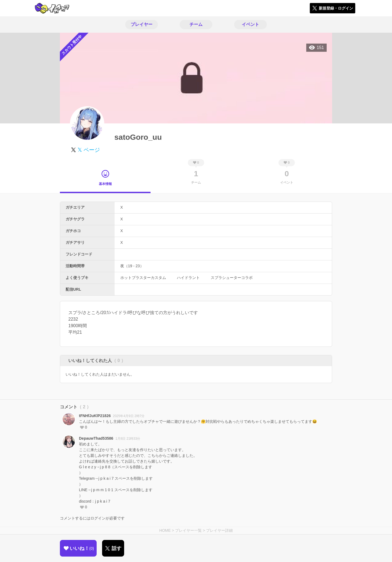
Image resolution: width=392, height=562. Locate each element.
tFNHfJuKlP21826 (95, 416)
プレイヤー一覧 (188, 530)
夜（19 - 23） (132, 266)
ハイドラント (188, 278)
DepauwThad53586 (96, 438)
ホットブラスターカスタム (143, 278)
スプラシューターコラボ (232, 278)
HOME (165, 530)
